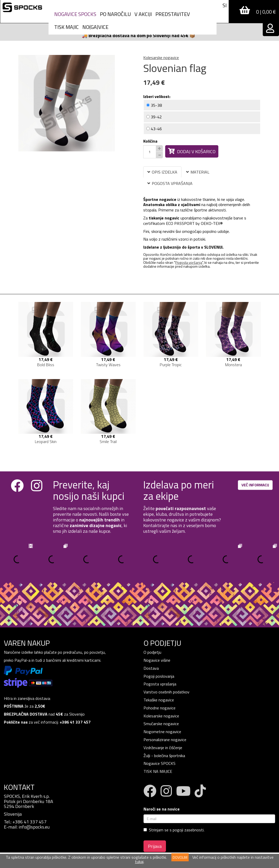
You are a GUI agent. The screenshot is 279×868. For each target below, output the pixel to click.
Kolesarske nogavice (161, 58)
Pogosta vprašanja (160, 684)
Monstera (233, 365)
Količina (150, 141)
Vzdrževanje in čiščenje (163, 748)
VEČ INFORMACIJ (255, 485)
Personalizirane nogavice (165, 740)
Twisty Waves (108, 365)
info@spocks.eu (34, 827)
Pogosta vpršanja (189, 262)
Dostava (151, 668)
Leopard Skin (46, 441)
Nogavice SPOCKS (160, 763)
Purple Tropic (171, 365)
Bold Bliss (46, 365)
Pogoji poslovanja (159, 676)
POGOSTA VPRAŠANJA (170, 183)
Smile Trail (108, 441)
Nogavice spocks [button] (75, 14)
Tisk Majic (66, 27)
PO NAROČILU (115, 14)
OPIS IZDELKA (162, 172)
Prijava (155, 846)
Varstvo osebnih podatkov (166, 692)
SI (225, 5)
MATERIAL (198, 172)
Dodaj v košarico (192, 152)
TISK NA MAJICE (158, 771)
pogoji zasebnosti (188, 830)
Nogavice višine (157, 660)
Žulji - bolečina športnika (164, 756)
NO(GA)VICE (95, 27)
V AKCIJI (143, 14)
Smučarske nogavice (161, 724)
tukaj (139, 862)
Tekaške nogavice (159, 700)
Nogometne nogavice (162, 732)
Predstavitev (173, 14)
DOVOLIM (180, 857)
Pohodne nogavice (160, 708)
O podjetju (153, 652)
